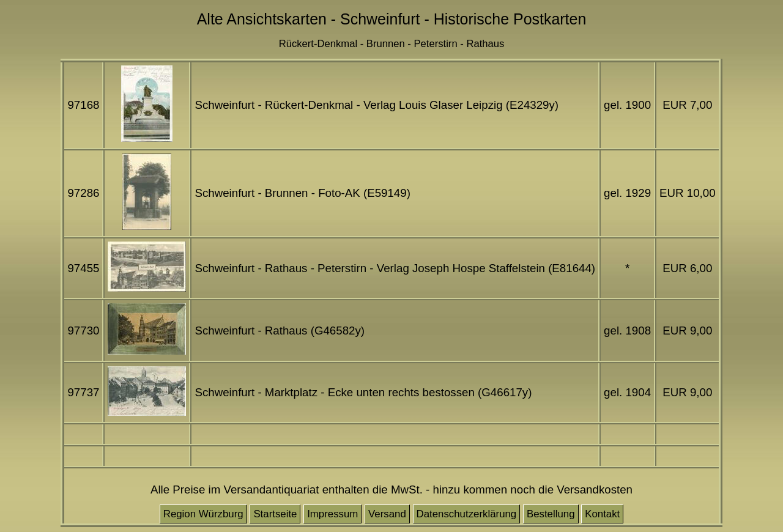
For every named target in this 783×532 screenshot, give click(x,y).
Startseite (275, 514)
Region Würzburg (203, 514)
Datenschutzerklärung (467, 514)
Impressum (332, 514)
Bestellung (551, 514)
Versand (387, 514)
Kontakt (602, 514)
